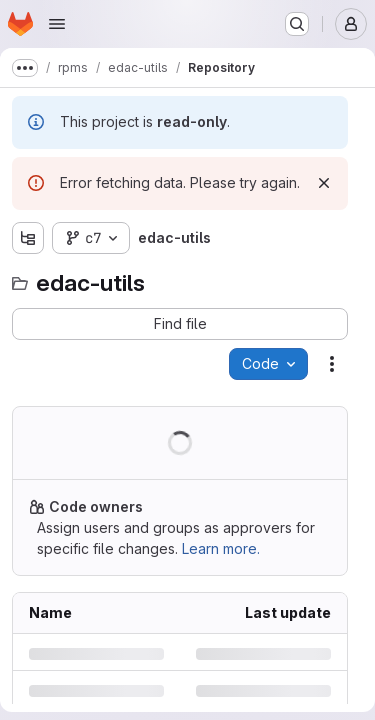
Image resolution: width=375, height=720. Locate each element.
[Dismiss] (324, 183)
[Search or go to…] (297, 24)
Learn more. (221, 548)
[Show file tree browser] (28, 238)
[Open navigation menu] (57, 24)
